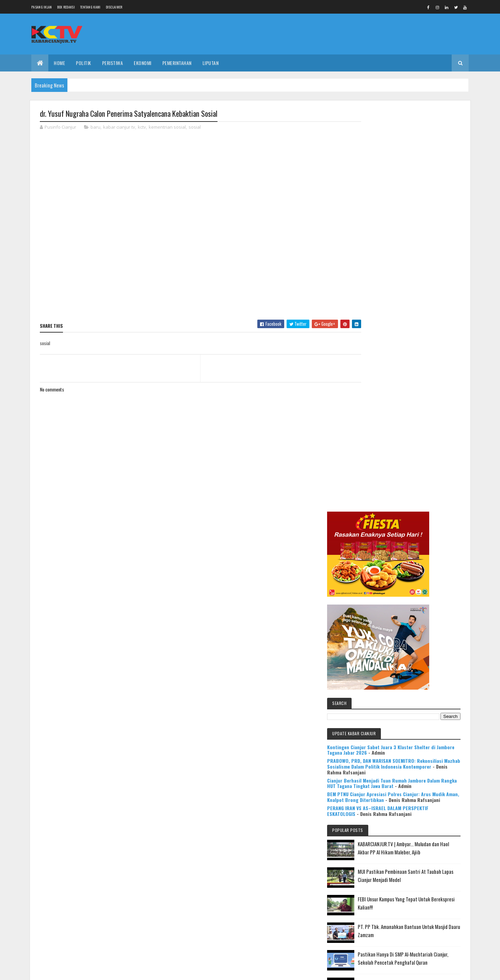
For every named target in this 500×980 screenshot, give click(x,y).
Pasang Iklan (42, 7)
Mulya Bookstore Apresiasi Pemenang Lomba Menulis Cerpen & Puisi (427, 679)
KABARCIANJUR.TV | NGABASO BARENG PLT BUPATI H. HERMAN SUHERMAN (425, 648)
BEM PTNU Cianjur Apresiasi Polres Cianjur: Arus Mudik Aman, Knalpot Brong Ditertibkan (410, 406)
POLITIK (84, 63)
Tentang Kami (90, 7)
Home (59, 63)
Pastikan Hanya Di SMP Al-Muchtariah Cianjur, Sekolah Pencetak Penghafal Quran (422, 589)
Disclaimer (114, 7)
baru (95, 127)
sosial (195, 127)
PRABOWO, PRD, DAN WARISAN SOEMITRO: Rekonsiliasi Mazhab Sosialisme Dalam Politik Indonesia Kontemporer (408, 362)
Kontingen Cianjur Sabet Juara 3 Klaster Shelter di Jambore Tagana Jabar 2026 (406, 339)
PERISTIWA (113, 63)
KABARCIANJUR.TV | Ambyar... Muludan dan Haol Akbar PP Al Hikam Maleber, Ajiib (423, 470)
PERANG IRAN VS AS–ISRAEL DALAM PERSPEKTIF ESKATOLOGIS (401, 423)
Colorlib (66, 971)
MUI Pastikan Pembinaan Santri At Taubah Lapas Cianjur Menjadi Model (426, 502)
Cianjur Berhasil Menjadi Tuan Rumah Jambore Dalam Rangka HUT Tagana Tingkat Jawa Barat (410, 387)
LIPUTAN (211, 63)
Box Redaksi (66, 7)
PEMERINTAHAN (177, 63)
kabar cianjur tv (119, 127)
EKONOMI (143, 63)
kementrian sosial (167, 127)
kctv (142, 127)
